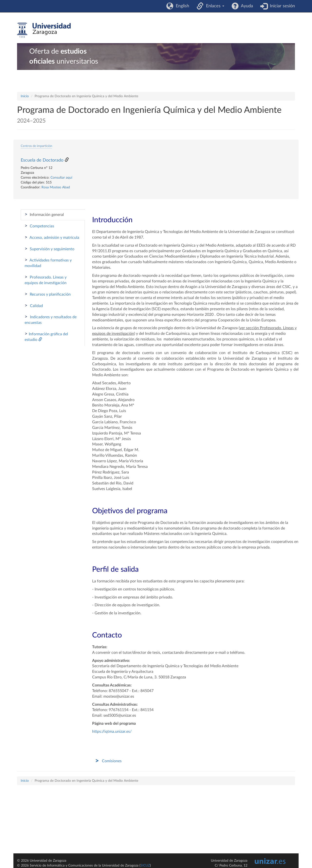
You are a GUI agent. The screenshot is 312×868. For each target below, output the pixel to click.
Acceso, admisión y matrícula (52, 237)
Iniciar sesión (281, 6)
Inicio (25, 96)
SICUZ (145, 866)
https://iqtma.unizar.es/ (112, 732)
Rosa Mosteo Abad (56, 187)
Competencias (39, 226)
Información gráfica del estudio (46, 337)
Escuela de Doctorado (42, 160)
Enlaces (214, 6)
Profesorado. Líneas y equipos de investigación (46, 280)
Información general (44, 214)
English (181, 6)
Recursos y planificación (48, 294)
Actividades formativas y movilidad (48, 263)
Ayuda (246, 6)
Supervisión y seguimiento (49, 249)
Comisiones (112, 761)
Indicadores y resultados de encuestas (51, 319)
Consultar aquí (61, 178)
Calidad (34, 306)
